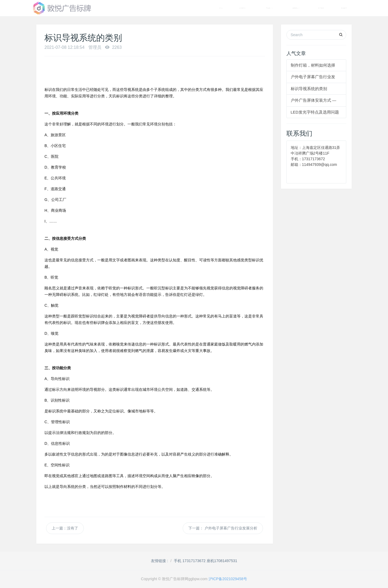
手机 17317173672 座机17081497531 (205, 561)
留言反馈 (321, 8)
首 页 (221, 8)
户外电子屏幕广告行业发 (313, 77)
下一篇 (223, 528)
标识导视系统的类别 (309, 89)
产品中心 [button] (269, 8)
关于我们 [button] (243, 8)
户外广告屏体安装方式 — (313, 100)
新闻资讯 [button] (296, 8)
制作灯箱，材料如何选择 (313, 65)
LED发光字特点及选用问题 (315, 112)
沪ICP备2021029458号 (228, 579)
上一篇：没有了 (65, 528)
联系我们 (344, 8)
